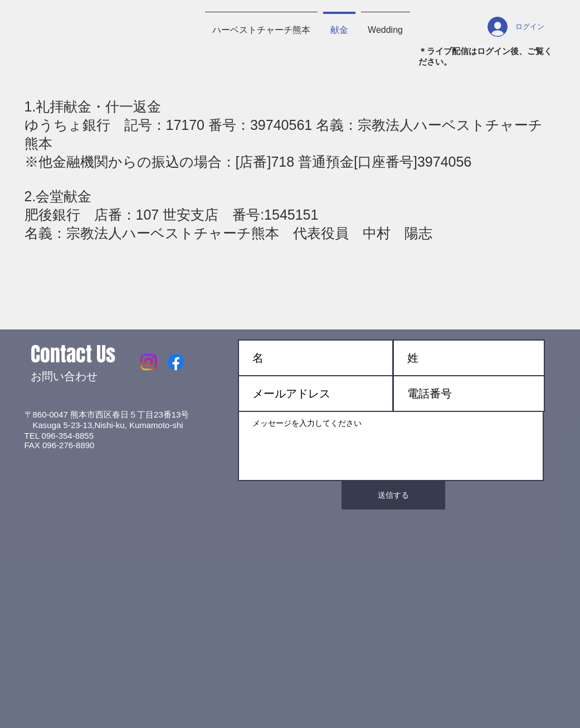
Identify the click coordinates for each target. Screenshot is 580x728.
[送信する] (393, 495)
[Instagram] (148, 362)
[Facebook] (176, 362)
